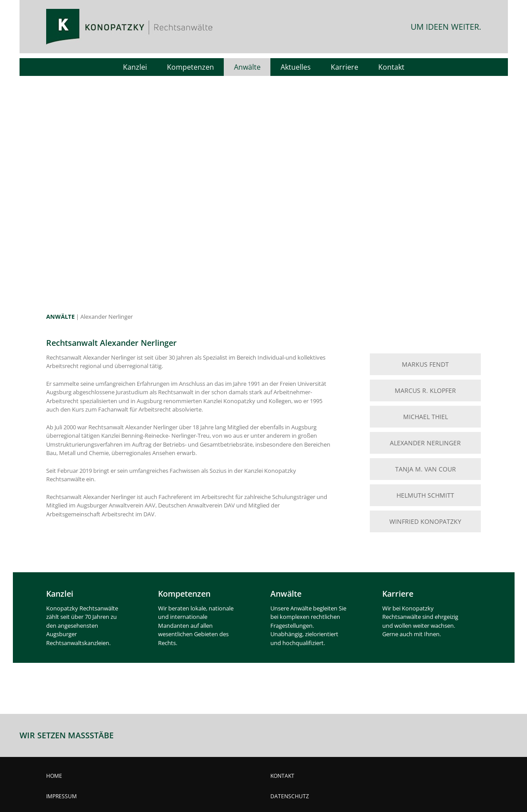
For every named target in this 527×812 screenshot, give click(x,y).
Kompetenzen (184, 594)
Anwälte (286, 594)
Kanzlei (60, 594)
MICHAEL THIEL (426, 417)
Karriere (398, 594)
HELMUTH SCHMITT (425, 495)
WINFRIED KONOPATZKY (425, 521)
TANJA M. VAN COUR (426, 469)
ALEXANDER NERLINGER (425, 443)
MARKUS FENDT (425, 364)
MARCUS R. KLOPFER (425, 390)
